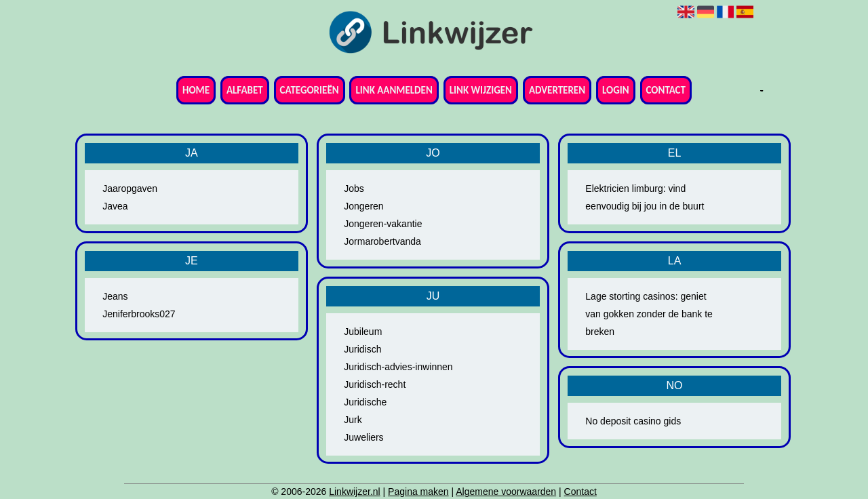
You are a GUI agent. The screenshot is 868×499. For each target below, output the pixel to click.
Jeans (115, 296)
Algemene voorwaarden (506, 492)
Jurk (353, 420)
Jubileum (363, 332)
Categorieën (310, 90)
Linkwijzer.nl (354, 492)
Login (616, 90)
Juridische (365, 402)
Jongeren (363, 206)
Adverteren (557, 90)
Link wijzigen (481, 90)
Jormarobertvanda (382, 241)
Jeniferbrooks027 (139, 314)
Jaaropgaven (130, 188)
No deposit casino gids (633, 421)
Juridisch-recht (375, 384)
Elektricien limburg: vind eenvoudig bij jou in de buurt (645, 197)
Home (196, 90)
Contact (666, 90)
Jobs (354, 188)
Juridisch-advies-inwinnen (398, 367)
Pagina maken (418, 492)
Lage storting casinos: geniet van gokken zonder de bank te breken (649, 314)
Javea (115, 206)
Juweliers (363, 437)
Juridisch (362, 349)
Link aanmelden (394, 90)
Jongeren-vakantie (383, 224)
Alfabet (245, 90)
